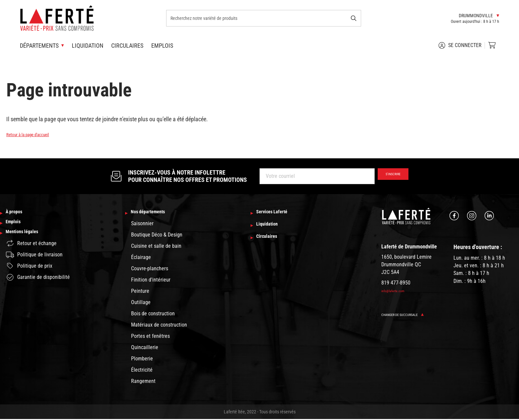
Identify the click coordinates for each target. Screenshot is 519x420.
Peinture (140, 292)
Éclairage (141, 258)
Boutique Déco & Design (157, 236)
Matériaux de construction (159, 326)
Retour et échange (31, 251)
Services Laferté (278, 213)
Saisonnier (142, 224)
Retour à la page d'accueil (36, 134)
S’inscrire (387, 176)
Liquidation (88, 46)
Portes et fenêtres (150, 337)
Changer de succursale (410, 314)
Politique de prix (29, 274)
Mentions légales (28, 240)
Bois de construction (153, 315)
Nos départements (155, 213)
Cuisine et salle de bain (156, 247)
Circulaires (127, 46)
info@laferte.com (397, 290)
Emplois (162, 46)
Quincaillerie (145, 348)
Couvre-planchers (150, 269)
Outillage (141, 303)
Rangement (143, 382)
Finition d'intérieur (151, 281)
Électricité (142, 371)
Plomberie (142, 360)
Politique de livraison (34, 263)
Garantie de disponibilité (38, 285)
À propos (18, 213)
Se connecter (460, 45)
